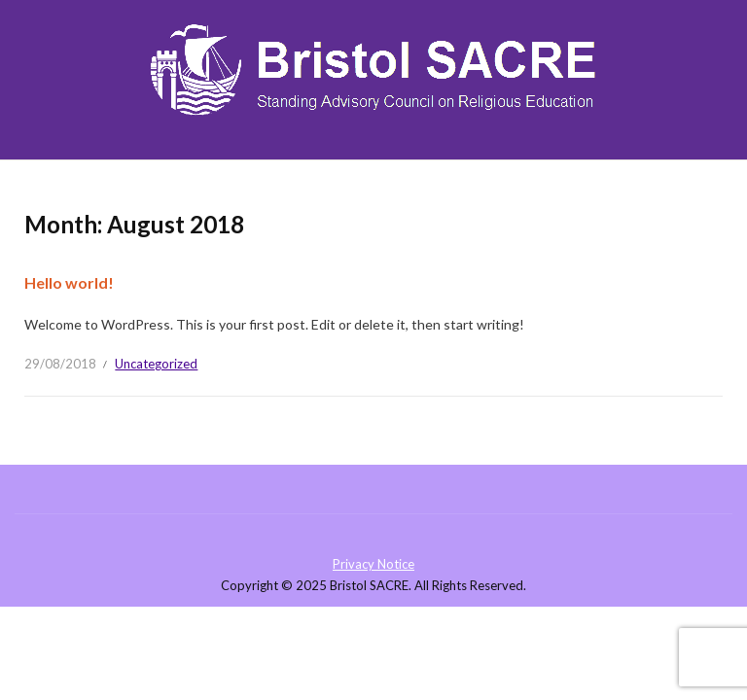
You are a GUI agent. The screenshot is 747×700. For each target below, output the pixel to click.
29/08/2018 (60, 364)
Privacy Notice (373, 564)
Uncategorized (156, 364)
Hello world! (69, 282)
